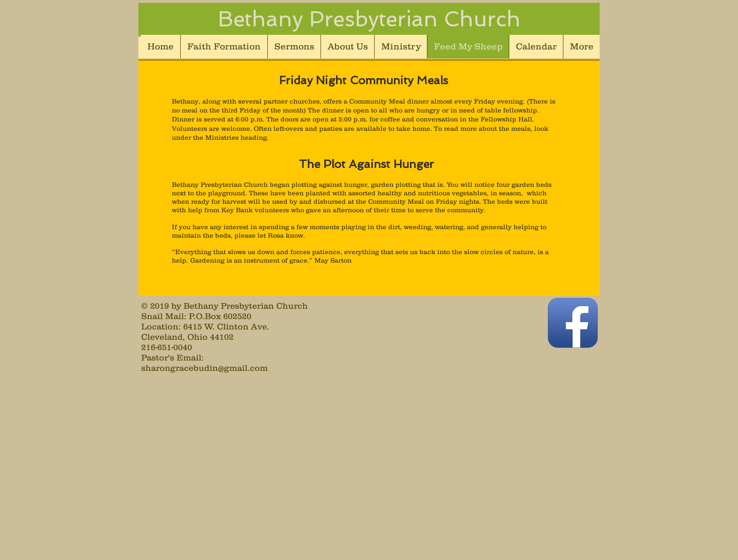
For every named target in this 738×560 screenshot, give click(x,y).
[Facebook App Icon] (573, 323)
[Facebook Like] (486, 340)
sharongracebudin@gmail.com (205, 368)
